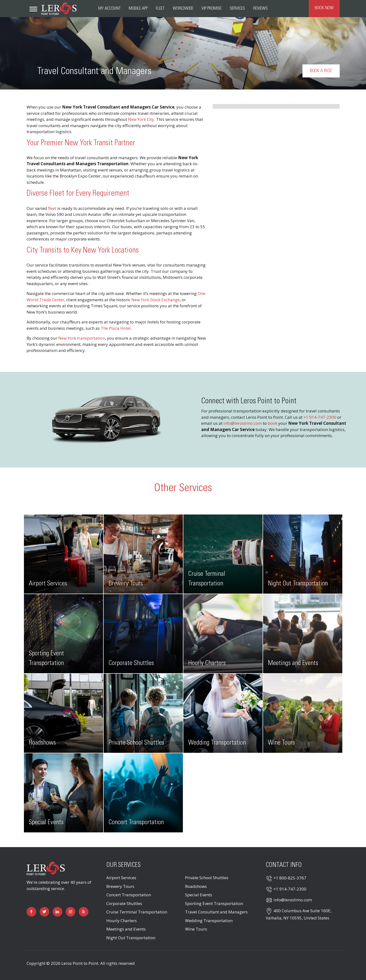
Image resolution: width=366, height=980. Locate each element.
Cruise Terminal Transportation (137, 912)
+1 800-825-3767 (290, 878)
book (273, 423)
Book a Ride (321, 71)
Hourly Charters (122, 921)
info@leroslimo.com (243, 423)
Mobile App (138, 8)
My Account (109, 8)
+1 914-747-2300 (320, 417)
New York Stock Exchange (156, 300)
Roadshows (196, 886)
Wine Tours (196, 929)
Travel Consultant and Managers (216, 912)
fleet (52, 208)
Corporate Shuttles (124, 903)
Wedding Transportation (209, 921)
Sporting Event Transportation (214, 903)
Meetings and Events (126, 929)
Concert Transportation (129, 895)
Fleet (160, 8)
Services (237, 8)
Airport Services (121, 878)
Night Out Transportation (131, 938)
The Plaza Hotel (116, 328)
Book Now (324, 8)
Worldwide (183, 8)
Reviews (260, 8)
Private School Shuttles (207, 878)
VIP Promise (212, 8)
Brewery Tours (120, 886)
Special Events (199, 895)
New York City (141, 119)
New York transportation (82, 338)
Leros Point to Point (80, 963)
